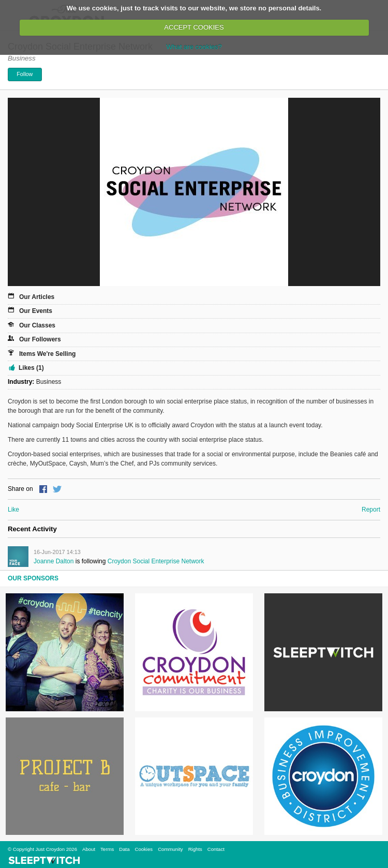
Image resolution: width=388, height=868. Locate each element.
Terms (107, 849)
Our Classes (37, 325)
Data (124, 849)
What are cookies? (194, 47)
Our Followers (40, 339)
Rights (195, 849)
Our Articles (37, 297)
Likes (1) (31, 368)
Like (13, 510)
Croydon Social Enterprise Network (156, 561)
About (89, 849)
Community (170, 849)
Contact (216, 849)
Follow (25, 74)
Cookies (144, 849)
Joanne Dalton (54, 561)
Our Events (36, 311)
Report (371, 510)
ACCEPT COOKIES (194, 27)
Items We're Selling (47, 354)
